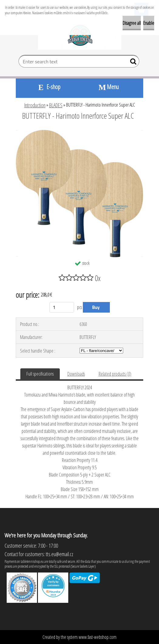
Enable (149, 23)
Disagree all (132, 23)
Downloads (76, 374)
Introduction (35, 105)
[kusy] (62, 307)
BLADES (56, 105)
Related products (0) (115, 374)
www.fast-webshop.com (98, 637)
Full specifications (40, 374)
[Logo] (80, 35)
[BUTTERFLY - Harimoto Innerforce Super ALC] (79, 132)
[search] (132, 63)
